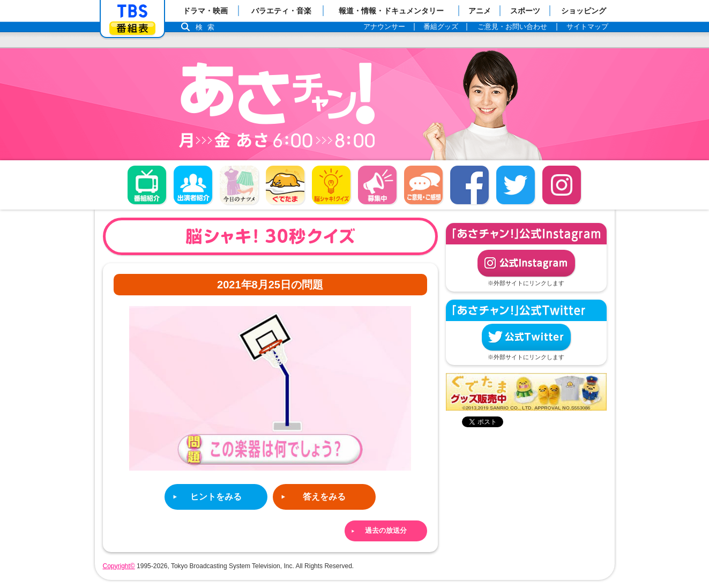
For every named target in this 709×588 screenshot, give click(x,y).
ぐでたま (285, 185)
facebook (469, 185)
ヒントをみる (216, 497)
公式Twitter (526, 337)
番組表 (132, 28)
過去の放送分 (386, 530)
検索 (208, 27)
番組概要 (147, 185)
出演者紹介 (193, 185)
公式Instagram (526, 263)
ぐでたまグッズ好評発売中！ (526, 392)
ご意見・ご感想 (423, 185)
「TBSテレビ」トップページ (132, 11)
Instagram (562, 185)
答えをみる (324, 497)
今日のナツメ (239, 185)
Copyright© (119, 566)
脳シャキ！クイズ (331, 185)
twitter (516, 185)
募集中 (377, 185)
